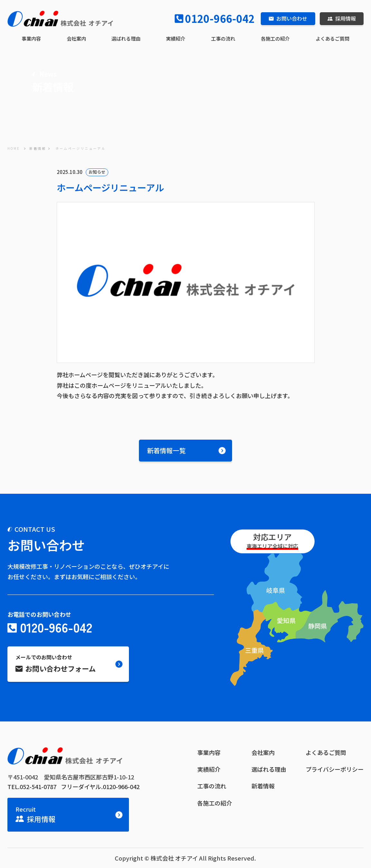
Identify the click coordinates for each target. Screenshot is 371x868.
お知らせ (97, 172)
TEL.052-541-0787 (32, 787)
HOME (14, 148)
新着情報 (38, 148)
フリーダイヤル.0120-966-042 (100, 787)
